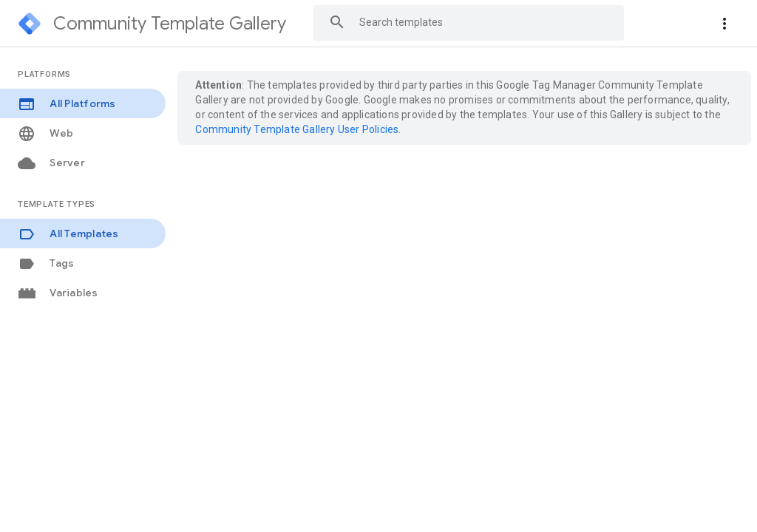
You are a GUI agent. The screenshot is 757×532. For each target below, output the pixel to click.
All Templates (68, 234)
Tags (46, 263)
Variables (58, 293)
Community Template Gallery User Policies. (298, 129)
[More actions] (724, 24)
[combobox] (469, 23)
